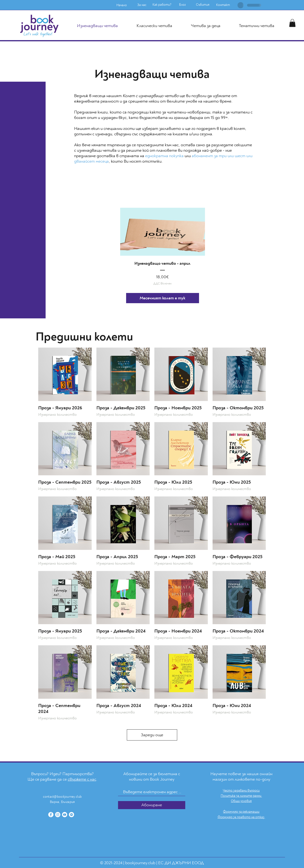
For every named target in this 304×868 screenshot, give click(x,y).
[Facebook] (51, 815)
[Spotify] (71, 815)
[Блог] (182, 5)
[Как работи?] (162, 5)
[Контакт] (223, 5)
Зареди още (152, 735)
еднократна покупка (164, 156)
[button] (292, 23)
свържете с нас (82, 779)
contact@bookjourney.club (62, 797)
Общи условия (241, 801)
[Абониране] (152, 805)
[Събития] (203, 5)
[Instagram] (58, 815)
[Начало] (122, 5)
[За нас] (142, 5)
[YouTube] (65, 815)
